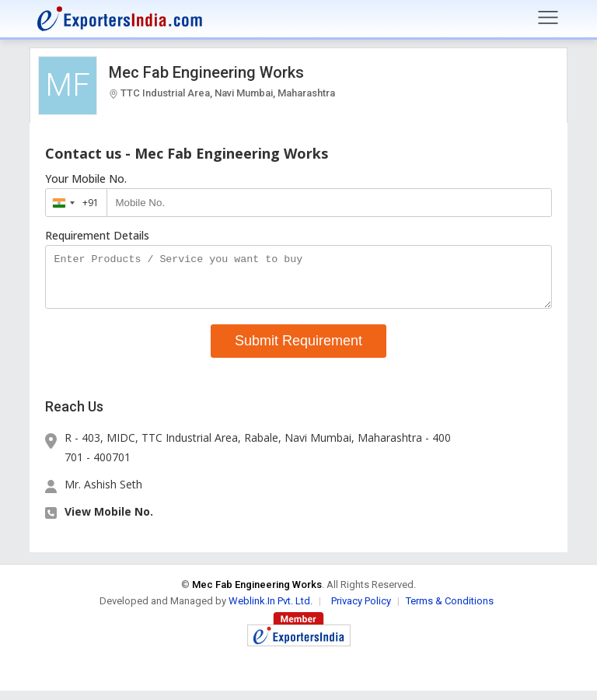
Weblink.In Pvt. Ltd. (271, 610)
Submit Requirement (298, 350)
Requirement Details (97, 236)
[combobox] (73, 203)
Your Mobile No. (86, 179)
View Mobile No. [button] (109, 521)
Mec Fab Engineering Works (206, 72)
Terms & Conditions (450, 610)
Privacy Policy (361, 610)
